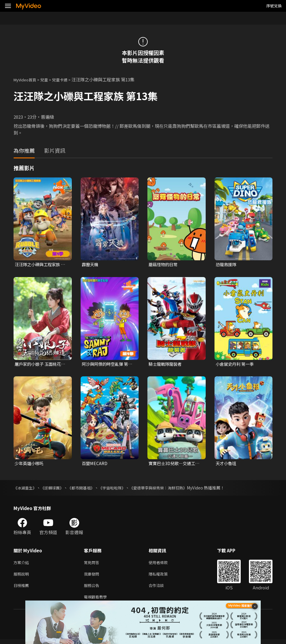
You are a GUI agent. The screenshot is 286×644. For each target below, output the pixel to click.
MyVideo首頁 (27, 79)
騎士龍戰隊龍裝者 (166, 364)
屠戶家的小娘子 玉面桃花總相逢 (39, 365)
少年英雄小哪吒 (30, 464)
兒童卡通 (66, 79)
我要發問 (93, 576)
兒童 (49, 79)
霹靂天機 (91, 265)
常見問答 (93, 564)
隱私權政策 (163, 576)
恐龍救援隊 (227, 265)
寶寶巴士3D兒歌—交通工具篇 (173, 464)
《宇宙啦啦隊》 (119, 489)
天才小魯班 (227, 464)
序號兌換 (274, 6)
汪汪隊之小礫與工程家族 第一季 (39, 265)
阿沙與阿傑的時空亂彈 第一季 (107, 365)
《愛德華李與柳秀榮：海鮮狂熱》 (168, 489)
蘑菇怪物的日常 (164, 265)
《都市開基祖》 (86, 489)
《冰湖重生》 (26, 489)
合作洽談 (161, 589)
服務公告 (93, 589)
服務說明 (22, 576)
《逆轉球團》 (55, 489)
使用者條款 (163, 564)
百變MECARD (95, 464)
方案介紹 (22, 564)
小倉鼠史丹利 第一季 (236, 364)
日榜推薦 (22, 589)
